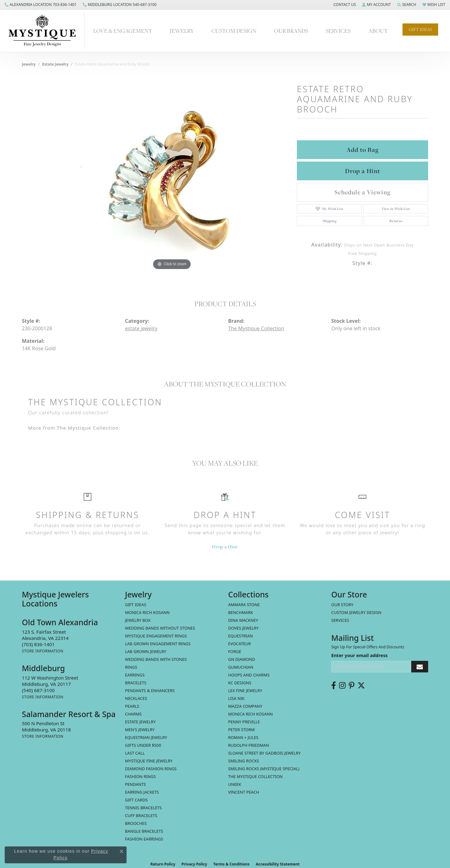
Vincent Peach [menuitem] (244, 792)
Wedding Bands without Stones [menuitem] (160, 628)
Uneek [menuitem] (235, 784)
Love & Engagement (123, 31)
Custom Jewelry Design (356, 612)
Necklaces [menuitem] (136, 698)
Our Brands (291, 31)
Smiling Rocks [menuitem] (244, 761)
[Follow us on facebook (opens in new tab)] (334, 686)
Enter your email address (359, 655)
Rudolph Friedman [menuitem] (249, 745)
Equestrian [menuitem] (240, 636)
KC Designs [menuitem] (240, 683)
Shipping (330, 221)
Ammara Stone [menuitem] (244, 605)
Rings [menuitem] (131, 667)
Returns (396, 221)
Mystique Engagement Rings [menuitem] (156, 636)
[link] (41, 5)
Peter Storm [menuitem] (241, 730)
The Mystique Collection (256, 328)
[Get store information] (43, 651)
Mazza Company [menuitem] (245, 706)
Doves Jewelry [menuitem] (243, 628)
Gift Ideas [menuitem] (136, 605)
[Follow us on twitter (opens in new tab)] (361, 686)
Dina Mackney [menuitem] (243, 620)
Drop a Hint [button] (362, 171)
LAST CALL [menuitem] (135, 753)
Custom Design (234, 31)
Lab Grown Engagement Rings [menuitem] (158, 644)
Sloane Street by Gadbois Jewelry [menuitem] (264, 753)
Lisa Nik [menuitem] (236, 698)
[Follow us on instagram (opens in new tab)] (342, 686)
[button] (344, 5)
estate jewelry (55, 64)
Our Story (342, 605)
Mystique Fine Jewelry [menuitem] (149, 761)
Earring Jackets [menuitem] (142, 792)
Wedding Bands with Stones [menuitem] (156, 659)
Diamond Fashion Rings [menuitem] (151, 769)
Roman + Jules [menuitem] (243, 737)
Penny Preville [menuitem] (244, 722)
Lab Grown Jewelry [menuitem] (146, 651)
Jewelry (182, 31)
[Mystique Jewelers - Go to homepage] (45, 31)
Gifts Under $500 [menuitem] (143, 745)
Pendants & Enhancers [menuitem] (150, 691)
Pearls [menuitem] (132, 706)
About (378, 31)
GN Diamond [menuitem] (242, 659)
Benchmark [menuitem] (241, 612)
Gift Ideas (420, 29)
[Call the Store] (38, 644)
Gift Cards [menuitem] (136, 800)
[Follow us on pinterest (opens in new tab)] (352, 686)
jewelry (29, 64)
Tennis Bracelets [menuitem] (143, 808)
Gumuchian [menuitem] (241, 667)
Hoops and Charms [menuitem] (249, 675)
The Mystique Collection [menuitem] (255, 776)
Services (338, 31)
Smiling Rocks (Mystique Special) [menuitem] (264, 769)
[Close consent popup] (122, 851)
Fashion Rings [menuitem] (140, 776)
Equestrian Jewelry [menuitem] (146, 737)
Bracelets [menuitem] (136, 683)
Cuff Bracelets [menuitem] (141, 816)
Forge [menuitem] (235, 651)
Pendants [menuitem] (135, 784)
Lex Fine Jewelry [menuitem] (245, 691)
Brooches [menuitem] (136, 823)
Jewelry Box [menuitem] (138, 620)
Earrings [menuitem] (135, 675)
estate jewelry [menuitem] (140, 722)
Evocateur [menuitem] (240, 644)
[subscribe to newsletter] (420, 667)
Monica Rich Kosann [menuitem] (250, 714)
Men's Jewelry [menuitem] (140, 730)
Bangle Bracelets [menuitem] (144, 831)
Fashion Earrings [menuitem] (144, 839)
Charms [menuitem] (133, 714)
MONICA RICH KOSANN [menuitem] (147, 612)
